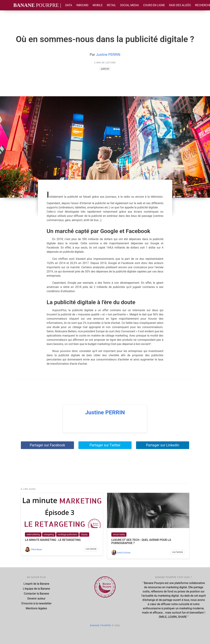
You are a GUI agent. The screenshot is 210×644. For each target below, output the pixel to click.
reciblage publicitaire (68, 535)
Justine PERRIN (108, 55)
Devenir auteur (36, 599)
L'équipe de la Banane (36, 589)
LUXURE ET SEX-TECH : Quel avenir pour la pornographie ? (141, 541)
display (84, 535)
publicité (105, 69)
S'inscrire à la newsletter (36, 603)
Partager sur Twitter (105, 445)
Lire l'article (91, 549)
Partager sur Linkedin (163, 445)
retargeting (49, 535)
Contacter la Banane (36, 594)
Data (69, 5)
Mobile (98, 5)
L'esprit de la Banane (36, 584)
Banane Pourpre (101, 626)
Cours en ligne (154, 5)
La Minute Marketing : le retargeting (53, 540)
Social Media (129, 5)
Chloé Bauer (36, 549)
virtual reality (119, 535)
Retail (111, 5)
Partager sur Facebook (47, 445)
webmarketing (33, 535)
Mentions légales (36, 608)
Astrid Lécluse (124, 553)
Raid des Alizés (180, 5)
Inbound (82, 5)
